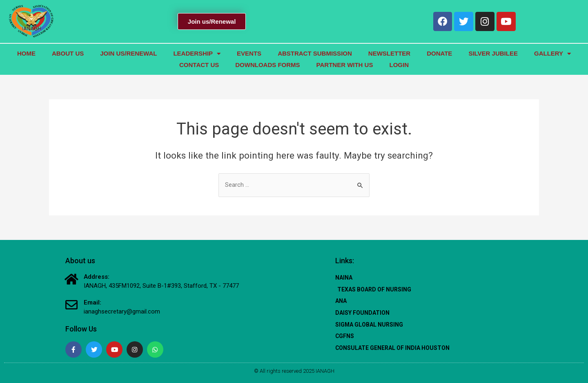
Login (399, 65)
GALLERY (552, 54)
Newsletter (389, 53)
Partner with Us (345, 65)
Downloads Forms (267, 65)
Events (249, 53)
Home (26, 53)
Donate (439, 53)
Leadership (197, 54)
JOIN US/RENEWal (128, 53)
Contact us (199, 65)
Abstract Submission (315, 53)
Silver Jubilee (493, 53)
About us (68, 53)
